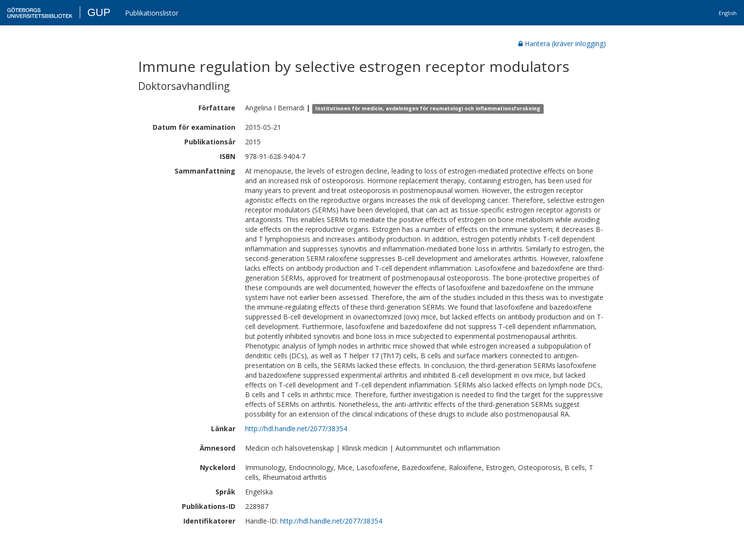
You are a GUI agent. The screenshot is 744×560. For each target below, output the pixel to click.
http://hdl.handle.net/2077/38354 (296, 429)
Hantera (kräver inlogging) (562, 44)
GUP (99, 12)
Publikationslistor (152, 13)
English (728, 13)
